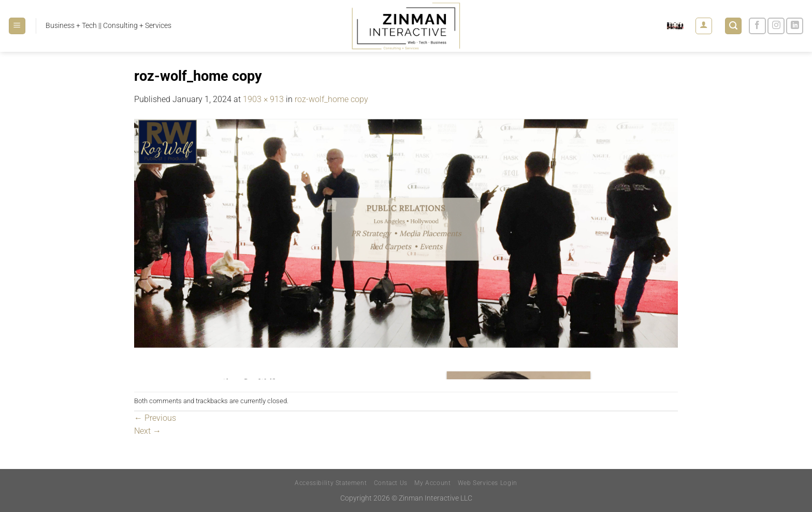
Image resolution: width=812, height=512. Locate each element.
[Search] (733, 26)
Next (148, 431)
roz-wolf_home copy (331, 99)
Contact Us (391, 483)
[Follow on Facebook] (757, 26)
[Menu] (17, 26)
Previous (155, 418)
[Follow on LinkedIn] (795, 26)
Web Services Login (488, 483)
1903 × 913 (263, 99)
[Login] (704, 26)
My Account (432, 483)
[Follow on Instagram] (776, 26)
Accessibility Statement (331, 483)
